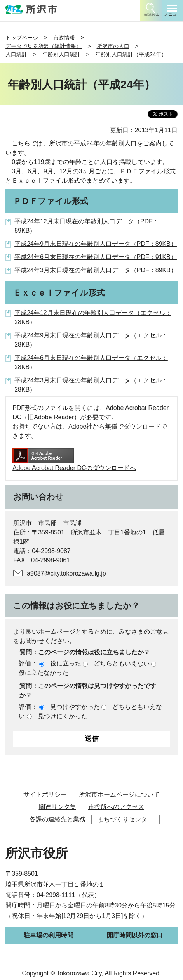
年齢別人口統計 (61, 54)
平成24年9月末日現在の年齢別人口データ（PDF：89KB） (96, 244)
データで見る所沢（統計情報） (44, 46)
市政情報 (64, 38)
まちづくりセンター (125, 819)
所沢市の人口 (113, 46)
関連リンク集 (58, 807)
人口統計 (16, 54)
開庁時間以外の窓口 (135, 935)
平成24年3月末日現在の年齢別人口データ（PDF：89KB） (96, 270)
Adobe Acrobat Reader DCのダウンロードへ (74, 460)
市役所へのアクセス (116, 807)
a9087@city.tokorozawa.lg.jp (66, 573)
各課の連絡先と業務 (58, 819)
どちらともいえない (122, 663)
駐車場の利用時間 (49, 935)
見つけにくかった (63, 716)
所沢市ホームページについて (119, 794)
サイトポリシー (45, 794)
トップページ (22, 38)
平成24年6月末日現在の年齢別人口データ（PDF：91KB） (96, 257)
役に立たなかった (44, 673)
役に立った (66, 663)
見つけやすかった (75, 707)
